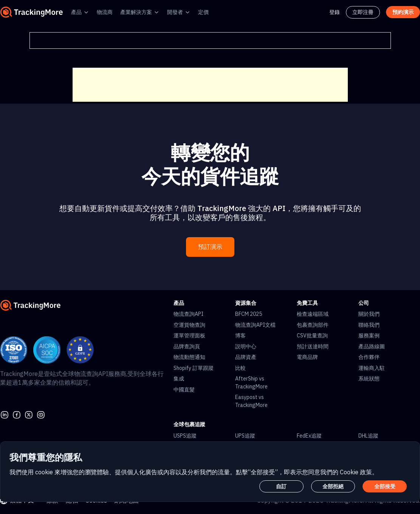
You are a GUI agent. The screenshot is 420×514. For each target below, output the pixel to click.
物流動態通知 (189, 357)
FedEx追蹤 (309, 436)
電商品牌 (307, 357)
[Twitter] (29, 414)
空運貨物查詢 (189, 325)
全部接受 (385, 486)
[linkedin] (5, 414)
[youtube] (41, 414)
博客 (240, 335)
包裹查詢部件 (313, 325)
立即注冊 (363, 12)
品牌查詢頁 (187, 346)
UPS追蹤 (245, 436)
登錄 (335, 12)
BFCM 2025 (249, 314)
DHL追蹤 (368, 436)
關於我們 (369, 314)
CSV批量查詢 (312, 335)
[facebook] (17, 414)
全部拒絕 (333, 486)
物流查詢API (188, 314)
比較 (240, 368)
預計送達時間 (313, 346)
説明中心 (246, 346)
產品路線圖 (372, 346)
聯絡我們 (369, 325)
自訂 (281, 486)
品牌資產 (246, 357)
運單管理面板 (189, 335)
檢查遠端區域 (313, 314)
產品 (76, 12)
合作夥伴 (369, 357)
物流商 (105, 12)
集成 (179, 379)
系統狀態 (369, 379)
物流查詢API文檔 (255, 325)
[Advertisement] (210, 85)
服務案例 (369, 335)
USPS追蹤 (185, 436)
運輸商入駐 (372, 368)
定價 (203, 12)
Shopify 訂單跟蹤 (194, 368)
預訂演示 (210, 247)
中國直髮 (184, 390)
